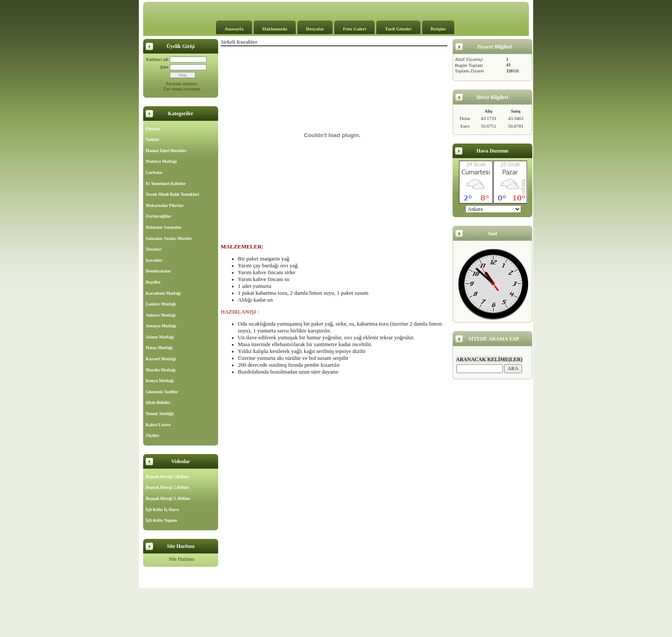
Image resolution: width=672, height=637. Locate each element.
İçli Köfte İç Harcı (162, 510)
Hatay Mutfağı (159, 348)
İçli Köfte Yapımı (161, 520)
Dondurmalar (158, 271)
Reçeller (153, 282)
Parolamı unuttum (182, 84)
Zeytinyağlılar (159, 216)
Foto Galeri (354, 29)
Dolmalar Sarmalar (163, 227)
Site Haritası (182, 559)
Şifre (164, 67)
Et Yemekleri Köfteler (166, 184)
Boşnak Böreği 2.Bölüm (167, 487)
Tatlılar (153, 139)
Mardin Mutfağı (161, 370)
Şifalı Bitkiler (158, 402)
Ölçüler (153, 435)
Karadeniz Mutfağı (163, 293)
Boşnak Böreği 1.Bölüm (167, 477)
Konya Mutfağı (160, 381)
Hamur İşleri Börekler (166, 151)
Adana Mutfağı (160, 337)
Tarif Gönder (398, 29)
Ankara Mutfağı (161, 315)
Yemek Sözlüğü (160, 414)
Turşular (154, 249)
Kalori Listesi (158, 425)
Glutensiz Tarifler (162, 392)
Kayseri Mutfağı (161, 359)
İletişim (438, 29)
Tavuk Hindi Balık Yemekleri (172, 194)
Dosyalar (315, 29)
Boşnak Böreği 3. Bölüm (168, 498)
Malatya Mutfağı (161, 161)
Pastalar (153, 129)
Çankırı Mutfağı (161, 304)
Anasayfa (234, 29)
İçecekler (154, 260)
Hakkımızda (275, 29)
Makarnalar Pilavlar (165, 205)
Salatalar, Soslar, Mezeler (169, 238)
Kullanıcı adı (157, 59)
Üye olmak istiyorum (181, 89)
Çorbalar (154, 172)
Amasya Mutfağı (161, 326)
